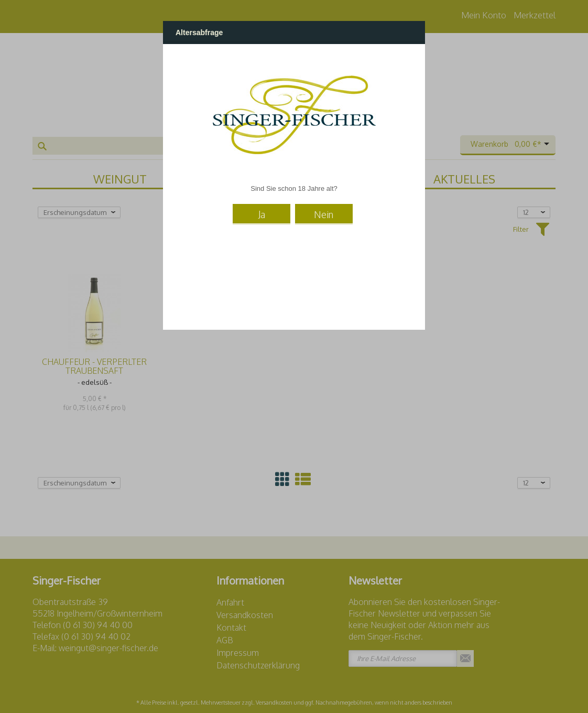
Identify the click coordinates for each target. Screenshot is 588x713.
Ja (262, 214)
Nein (324, 214)
